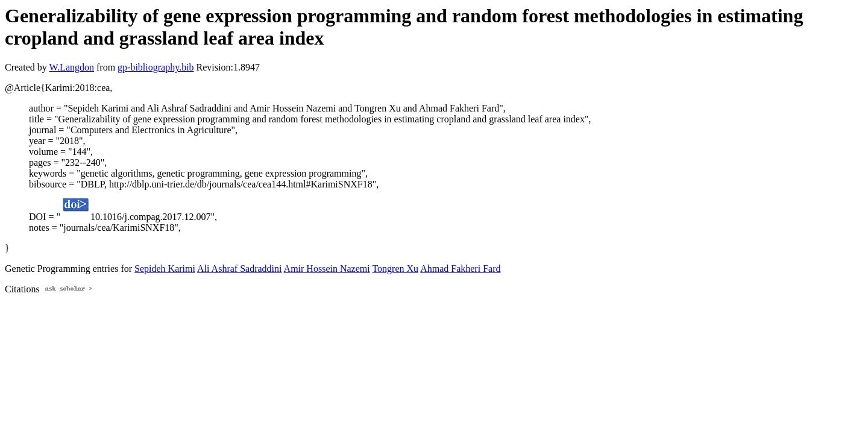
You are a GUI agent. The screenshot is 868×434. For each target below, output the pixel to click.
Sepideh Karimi (165, 269)
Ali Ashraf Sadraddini (239, 269)
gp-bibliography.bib (156, 67)
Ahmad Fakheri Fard (460, 269)
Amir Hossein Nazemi (327, 269)
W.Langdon (71, 67)
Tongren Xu (395, 269)
